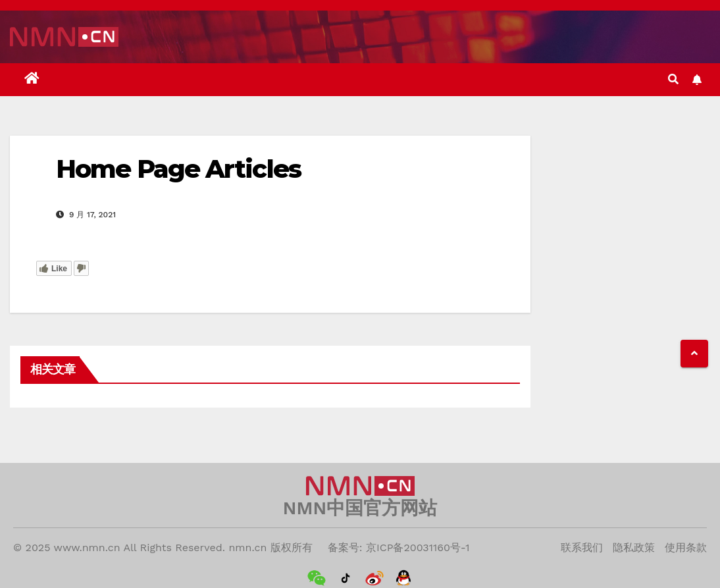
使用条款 (686, 548)
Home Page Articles (178, 169)
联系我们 (582, 548)
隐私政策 (634, 548)
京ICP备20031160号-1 (418, 548)
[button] (673, 79)
